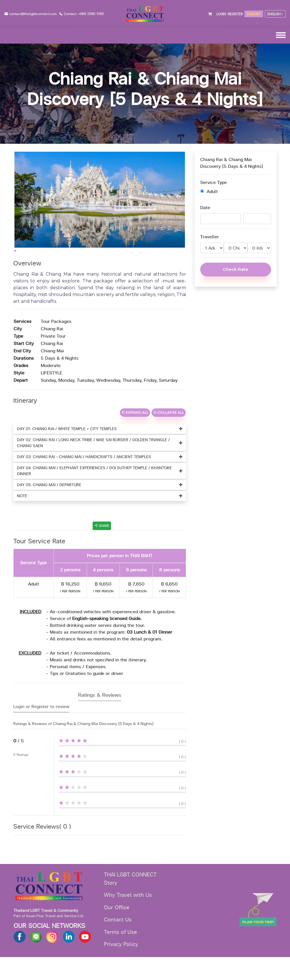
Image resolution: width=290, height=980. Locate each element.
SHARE (102, 549)
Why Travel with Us (128, 918)
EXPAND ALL (135, 435)
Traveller (210, 237)
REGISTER (235, 14)
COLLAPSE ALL (169, 435)
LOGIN (221, 14)
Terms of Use (121, 955)
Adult (209, 192)
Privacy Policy (121, 967)
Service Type (214, 183)
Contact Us (118, 943)
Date (205, 208)
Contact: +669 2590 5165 (84, 14)
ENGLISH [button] (274, 14)
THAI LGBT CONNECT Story (130, 902)
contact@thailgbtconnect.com (33, 14)
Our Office (117, 930)
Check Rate (235, 269)
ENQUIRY (254, 14)
